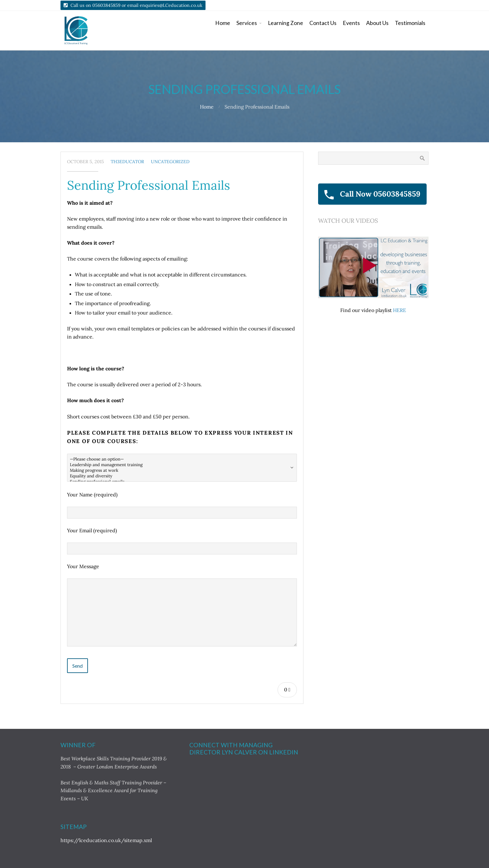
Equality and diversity (182, 476)
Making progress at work (182, 471)
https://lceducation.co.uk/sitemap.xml (106, 840)
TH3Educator (127, 162)
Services (247, 23)
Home (223, 23)
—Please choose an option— (182, 459)
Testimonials (410, 23)
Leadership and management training (182, 465)
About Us (377, 23)
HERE (399, 310)
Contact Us (323, 23)
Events (351, 23)
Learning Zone (286, 23)
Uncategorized (170, 162)
